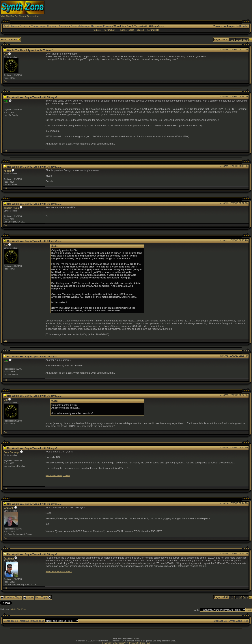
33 (241, 39)
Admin (13, 609)
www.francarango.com (58, 475)
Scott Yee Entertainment (59, 571)
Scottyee (9, 558)
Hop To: (196, 610)
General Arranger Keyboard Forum (91, 26)
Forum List (110, 30)
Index (28, 597)
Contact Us (220, 621)
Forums (24, 26)
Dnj (6, 54)
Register (97, 30)
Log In (244, 26)
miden (7, 171)
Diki (19, 609)
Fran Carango (12, 452)
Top (5, 81)
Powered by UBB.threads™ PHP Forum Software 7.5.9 (126, 643)
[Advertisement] (185, 9)
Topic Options (10, 39)
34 (244, 39)
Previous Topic (11, 597)
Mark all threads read (32, 621)
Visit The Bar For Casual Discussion (20, 16)
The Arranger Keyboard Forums (50, 26)
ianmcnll (9, 508)
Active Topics (127, 30)
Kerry (24, 609)
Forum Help (153, 30)
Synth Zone (10, 26)
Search (140, 30)
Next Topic (43, 597)
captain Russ (11, 208)
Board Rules (11, 621)
